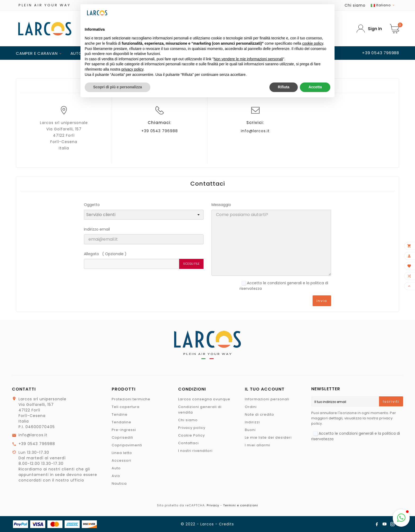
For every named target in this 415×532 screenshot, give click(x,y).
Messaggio (221, 205)
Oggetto (92, 205)
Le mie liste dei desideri (268, 437)
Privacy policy (192, 428)
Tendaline (121, 422)
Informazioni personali (267, 399)
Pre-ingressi (124, 430)
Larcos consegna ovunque (204, 399)
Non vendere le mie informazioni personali (248, 59)
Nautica (119, 483)
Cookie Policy (191, 435)
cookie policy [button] (313, 43)
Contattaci (188, 443)
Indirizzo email (97, 229)
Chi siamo (355, 5)
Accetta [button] (315, 87)
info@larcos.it (255, 131)
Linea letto (122, 453)
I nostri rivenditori (195, 451)
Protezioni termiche (131, 399)
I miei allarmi (258, 445)
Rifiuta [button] (284, 87)
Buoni (250, 430)
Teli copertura (126, 407)
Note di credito (260, 414)
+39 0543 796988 (160, 131)
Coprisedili (122, 437)
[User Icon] (369, 29)
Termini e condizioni (241, 505)
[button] (401, 518)
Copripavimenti (127, 445)
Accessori (121, 460)
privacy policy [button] (132, 69)
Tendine (120, 414)
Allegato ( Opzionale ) (105, 254)
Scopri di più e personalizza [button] (118, 87)
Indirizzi (252, 422)
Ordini (251, 407)
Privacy (213, 505)
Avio (116, 476)
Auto (116, 468)
